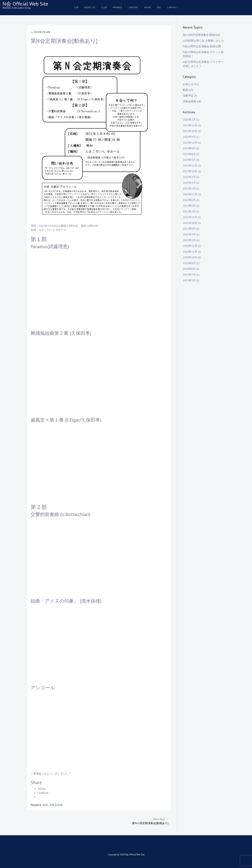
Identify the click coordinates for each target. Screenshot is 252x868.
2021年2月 (189, 240)
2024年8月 (189, 154)
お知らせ (188, 84)
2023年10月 (190, 171)
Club (104, 8)
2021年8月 (189, 229)
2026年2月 (189, 120)
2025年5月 (189, 137)
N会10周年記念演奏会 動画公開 (202, 46)
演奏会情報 (56, 805)
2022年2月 (189, 211)
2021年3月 (189, 234)
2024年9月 (189, 148)
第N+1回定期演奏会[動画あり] (134, 821)
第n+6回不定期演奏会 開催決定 (201, 35)
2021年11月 (190, 217)
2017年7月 (189, 275)
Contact (173, 8)
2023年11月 (190, 165)
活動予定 (188, 96)
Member (117, 8)
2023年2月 (189, 183)
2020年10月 (190, 257)
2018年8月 (189, 269)
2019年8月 (189, 263)
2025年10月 (190, 131)
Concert (133, 8)
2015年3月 (189, 280)
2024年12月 (190, 142)
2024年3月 (189, 160)
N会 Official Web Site (25, 4)
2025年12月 (190, 125)
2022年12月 (190, 194)
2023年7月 (189, 177)
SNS (159, 8)
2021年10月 (190, 223)
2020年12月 (190, 246)
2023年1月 (189, 188)
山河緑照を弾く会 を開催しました (203, 41)
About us (90, 8)
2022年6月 (189, 200)
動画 (45, 805)
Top (76, 8)
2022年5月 (189, 206)
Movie (148, 8)
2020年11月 (190, 252)
